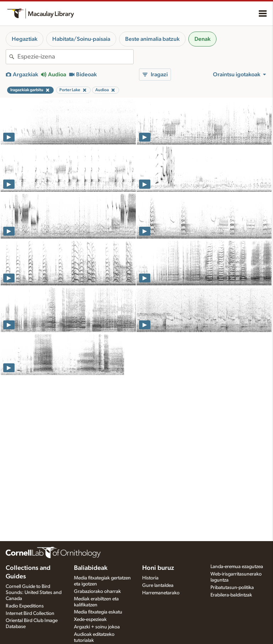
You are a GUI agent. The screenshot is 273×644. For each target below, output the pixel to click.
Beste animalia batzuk (152, 39)
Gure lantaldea (158, 585)
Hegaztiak (25, 39)
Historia (150, 578)
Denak (202, 39)
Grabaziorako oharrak (97, 591)
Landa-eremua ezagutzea (237, 567)
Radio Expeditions (25, 606)
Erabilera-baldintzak (231, 595)
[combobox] (75, 57)
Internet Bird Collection (30, 613)
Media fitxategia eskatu (98, 612)
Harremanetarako (161, 593)
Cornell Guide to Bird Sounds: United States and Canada (34, 593)
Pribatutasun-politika (232, 588)
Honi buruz (158, 568)
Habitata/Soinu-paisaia (81, 39)
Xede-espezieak (90, 620)
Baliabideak (91, 568)
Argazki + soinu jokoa (97, 627)
